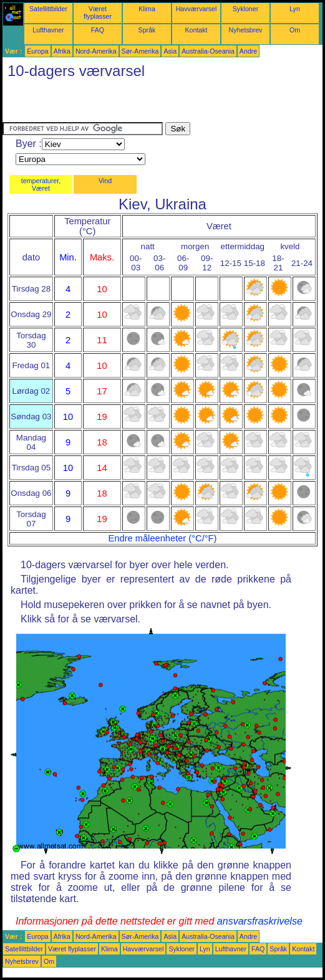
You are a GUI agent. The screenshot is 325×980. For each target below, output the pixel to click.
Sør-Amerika (140, 51)
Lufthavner (48, 30)
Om (295, 30)
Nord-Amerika (96, 51)
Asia (170, 51)
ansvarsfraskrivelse (260, 921)
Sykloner (245, 9)
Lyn (295, 9)
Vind (105, 181)
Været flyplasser (98, 12)
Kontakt (196, 30)
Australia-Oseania (208, 51)
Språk (147, 30)
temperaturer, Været (41, 184)
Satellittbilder (48, 9)
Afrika (62, 51)
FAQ (98, 30)
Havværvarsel (196, 9)
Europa (37, 51)
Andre (248, 51)
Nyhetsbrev (246, 30)
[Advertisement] (148, 103)
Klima (147, 9)
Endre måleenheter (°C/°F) (163, 538)
